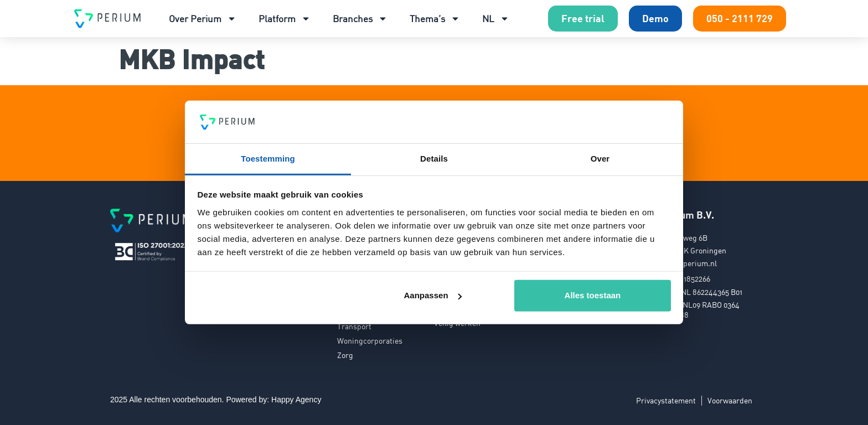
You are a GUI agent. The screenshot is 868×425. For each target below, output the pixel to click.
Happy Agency (296, 400)
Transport (354, 326)
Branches (360, 19)
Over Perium (203, 19)
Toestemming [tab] (268, 159)
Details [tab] (434, 159)
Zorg (345, 355)
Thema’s (435, 19)
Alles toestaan (593, 295)
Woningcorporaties (370, 341)
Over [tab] (600, 159)
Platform (285, 19)
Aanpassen (433, 295)
